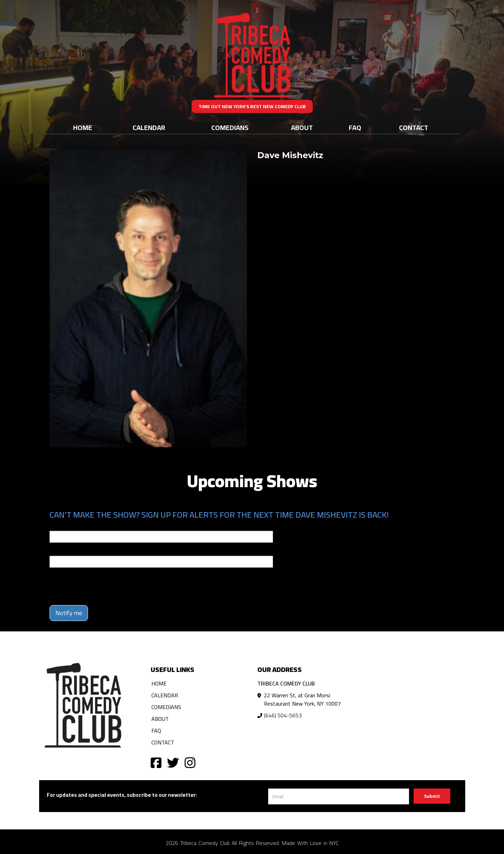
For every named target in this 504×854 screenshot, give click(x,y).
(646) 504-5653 (283, 715)
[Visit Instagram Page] (190, 762)
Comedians (230, 127)
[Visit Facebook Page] (156, 762)
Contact (414, 127)
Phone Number (66, 551)
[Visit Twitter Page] (173, 762)
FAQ (355, 127)
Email (56, 526)
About (302, 127)
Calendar (149, 127)
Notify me (69, 613)
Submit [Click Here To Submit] (432, 796)
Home (83, 127)
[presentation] (102, 586)
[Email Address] (339, 796)
